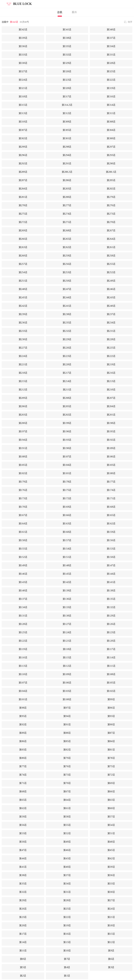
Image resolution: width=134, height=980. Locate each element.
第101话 (23, 699)
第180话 (111, 473)
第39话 (111, 867)
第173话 (23, 498)
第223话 (67, 356)
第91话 (67, 725)
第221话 (23, 364)
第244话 (67, 298)
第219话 (111, 364)
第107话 (23, 683)
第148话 (67, 565)
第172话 (67, 498)
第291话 (67, 164)
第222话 (111, 356)
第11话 (23, 951)
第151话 (67, 557)
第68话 (23, 792)
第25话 (67, 909)
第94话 (67, 716)
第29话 (23, 900)
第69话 (111, 783)
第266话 (23, 239)
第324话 (23, 80)
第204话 (111, 406)
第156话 (111, 540)
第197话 (23, 431)
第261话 (111, 247)
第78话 (111, 758)
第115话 (67, 658)
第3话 (111, 967)
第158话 (23, 540)
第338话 (67, 38)
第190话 (67, 448)
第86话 (23, 741)
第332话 (67, 55)
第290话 (111, 164)
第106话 (67, 683)
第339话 (23, 38)
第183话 (111, 465)
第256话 (67, 264)
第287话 (23, 180)
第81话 (111, 750)
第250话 (67, 281)
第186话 (111, 457)
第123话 (111, 632)
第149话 (23, 565)
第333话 (23, 55)
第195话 (111, 431)
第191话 (23, 448)
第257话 (23, 264)
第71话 (23, 783)
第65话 (23, 800)
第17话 (23, 934)
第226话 (67, 348)
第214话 (67, 381)
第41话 (23, 867)
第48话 (111, 842)
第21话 (111, 917)
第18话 (111, 925)
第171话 (111, 498)
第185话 (23, 465)
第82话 (67, 750)
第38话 (23, 875)
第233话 (23, 331)
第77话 (23, 766)
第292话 (23, 164)
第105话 (111, 683)
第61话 (67, 808)
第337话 (111, 38)
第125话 (23, 632)
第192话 (111, 440)
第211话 (67, 390)
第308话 (111, 122)
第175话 (67, 490)
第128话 (23, 624)
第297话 (111, 147)
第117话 (111, 649)
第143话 (23, 582)
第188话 (23, 457)
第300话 (111, 138)
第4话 (67, 967)
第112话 (67, 666)
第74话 (23, 775)
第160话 (67, 532)
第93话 (111, 716)
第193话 (67, 440)
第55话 (67, 825)
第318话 (23, 97)
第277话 (67, 205)
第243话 (111, 298)
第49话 (67, 842)
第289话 (23, 172)
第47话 (23, 850)
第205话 (67, 406)
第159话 (111, 532)
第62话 (23, 808)
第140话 (23, 591)
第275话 (23, 214)
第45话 (111, 850)
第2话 (23, 976)
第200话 (23, 423)
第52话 (67, 833)
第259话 (67, 256)
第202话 (67, 415)
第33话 (111, 884)
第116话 (23, 658)
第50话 (23, 842)
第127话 (67, 624)
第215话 (23, 381)
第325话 (111, 71)
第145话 (67, 574)
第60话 (111, 808)
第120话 (111, 641)
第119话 (23, 649)
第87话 (111, 733)
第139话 (67, 591)
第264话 (111, 239)
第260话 (23, 256)
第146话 (23, 574)
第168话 (111, 507)
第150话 (111, 557)
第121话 (67, 641)
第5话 (23, 967)
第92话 (23, 725)
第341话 (67, 30)
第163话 (67, 524)
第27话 (111, 900)
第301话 (67, 138)
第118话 (67, 649)
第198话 (111, 423)
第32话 (23, 892)
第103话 (67, 691)
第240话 (111, 306)
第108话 (111, 674)
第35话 (23, 884)
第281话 (23, 197)
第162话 (111, 524)
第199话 (67, 423)
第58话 (67, 817)
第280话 (67, 197)
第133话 (67, 607)
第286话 (67, 180)
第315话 (23, 105)
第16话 (67, 934)
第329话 (67, 63)
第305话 (67, 130)
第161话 (23, 532)
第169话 (67, 507)
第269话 (23, 231)
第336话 (23, 46)
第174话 (111, 490)
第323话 (67, 80)
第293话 (111, 155)
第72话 (111, 775)
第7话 (67, 959)
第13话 (67, 942)
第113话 (23, 666)
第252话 (111, 272)
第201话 (111, 415)
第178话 (67, 482)
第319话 (111, 88)
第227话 (23, 348)
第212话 (23, 390)
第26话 (23, 909)
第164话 (23, 524)
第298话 (67, 147)
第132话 (111, 607)
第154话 (67, 549)
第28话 (67, 900)
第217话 (67, 373)
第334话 (111, 46)
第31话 (67, 892)
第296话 (23, 155)
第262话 (67, 247)
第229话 (67, 339)
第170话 (23, 507)
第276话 (111, 205)
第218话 (23, 373)
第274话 (67, 214)
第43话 (67, 859)
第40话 (67, 867)
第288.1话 (111, 172)
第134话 (23, 607)
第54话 (111, 825)
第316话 (111, 97)
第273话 (111, 214)
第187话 (67, 457)
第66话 (111, 792)
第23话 (23, 917)
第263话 (23, 247)
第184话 (67, 465)
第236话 (23, 323)
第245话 (23, 298)
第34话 (67, 884)
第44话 (23, 859)
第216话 (111, 373)
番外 (74, 12)
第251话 (23, 281)
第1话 (67, 976)
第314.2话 (67, 105)
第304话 (111, 130)
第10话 (67, 951)
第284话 (23, 189)
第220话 (67, 364)
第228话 (111, 339)
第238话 (67, 314)
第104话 (23, 691)
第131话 (23, 616)
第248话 (23, 289)
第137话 (23, 599)
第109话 (67, 674)
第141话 (111, 582)
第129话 (111, 616)
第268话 (67, 231)
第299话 (23, 147)
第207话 (111, 398)
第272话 (23, 222)
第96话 (111, 708)
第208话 (67, 398)
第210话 (111, 390)
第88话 (67, 733)
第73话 (67, 775)
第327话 (23, 71)
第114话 (111, 658)
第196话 (67, 431)
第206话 (23, 406)
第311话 (111, 113)
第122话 (23, 641)
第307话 (23, 130)
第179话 (23, 482)
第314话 (111, 105)
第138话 (111, 591)
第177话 (111, 482)
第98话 (23, 708)
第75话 (111, 766)
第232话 (67, 331)
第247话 (67, 289)
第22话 (67, 917)
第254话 (23, 272)
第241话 (67, 306)
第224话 (23, 356)
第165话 (111, 515)
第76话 (67, 766)
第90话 (111, 725)
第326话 (67, 71)
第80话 (23, 758)
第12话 (111, 942)
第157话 (67, 540)
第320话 (67, 88)
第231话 (111, 331)
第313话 (23, 113)
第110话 (23, 674)
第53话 (23, 833)
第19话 (67, 925)
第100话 (67, 699)
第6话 (111, 959)
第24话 (111, 909)
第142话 (67, 582)
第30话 (111, 892)
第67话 (67, 792)
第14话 (23, 942)
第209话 (23, 398)
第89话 (23, 733)
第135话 (111, 599)
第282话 (111, 189)
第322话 (111, 80)
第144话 (111, 574)
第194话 (23, 440)
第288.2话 (67, 172)
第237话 (111, 314)
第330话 (23, 63)
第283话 (67, 189)
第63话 (111, 800)
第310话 (23, 122)
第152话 (23, 557)
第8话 (23, 959)
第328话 (111, 63)
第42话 (111, 859)
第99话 (111, 699)
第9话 (111, 951)
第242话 (23, 306)
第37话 (67, 875)
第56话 (23, 825)
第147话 (111, 565)
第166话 (67, 515)
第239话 (23, 314)
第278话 (23, 205)
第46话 (67, 850)
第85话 (67, 741)
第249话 (111, 281)
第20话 (23, 925)
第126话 (111, 624)
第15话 (111, 934)
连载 (60, 12)
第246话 (111, 289)
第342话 (14, 22)
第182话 (23, 473)
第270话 (111, 222)
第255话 (111, 264)
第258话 (111, 256)
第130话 (67, 616)
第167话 (23, 515)
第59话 (23, 817)
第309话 (67, 122)
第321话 (23, 88)
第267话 (111, 231)
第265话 (67, 239)
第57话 (111, 817)
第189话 (111, 448)
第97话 (67, 708)
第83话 (23, 750)
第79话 (67, 758)
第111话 (111, 666)
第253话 (67, 272)
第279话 (111, 197)
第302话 (23, 138)
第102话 (111, 691)
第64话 (67, 800)
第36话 (111, 875)
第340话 (111, 30)
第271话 (67, 222)
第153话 (111, 549)
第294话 (67, 155)
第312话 (67, 113)
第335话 (67, 46)
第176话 (23, 490)
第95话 (23, 716)
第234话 (111, 323)
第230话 (23, 339)
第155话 (23, 549)
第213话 (111, 381)
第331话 (111, 55)
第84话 (111, 741)
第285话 (111, 180)
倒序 (130, 22)
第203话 (23, 415)
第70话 (67, 783)
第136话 (67, 599)
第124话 (67, 632)
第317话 (67, 97)
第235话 (67, 323)
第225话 (111, 348)
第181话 (67, 473)
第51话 (111, 833)
